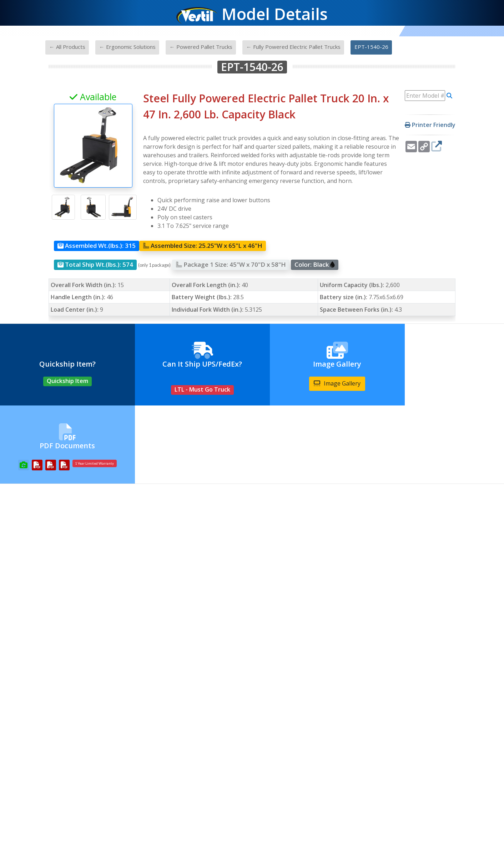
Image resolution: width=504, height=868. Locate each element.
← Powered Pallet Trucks (201, 47)
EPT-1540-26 (371, 47)
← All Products (67, 47)
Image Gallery (315, 383)
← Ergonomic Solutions (127, 47)
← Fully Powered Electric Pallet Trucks (293, 47)
